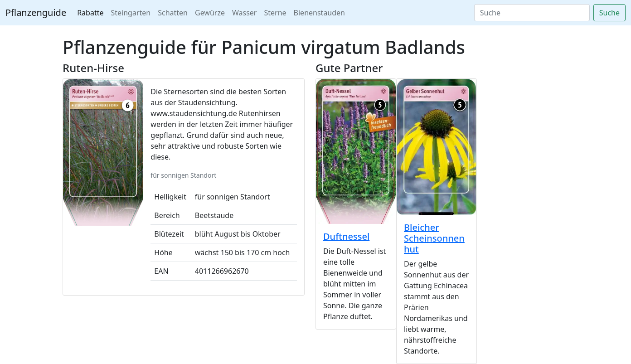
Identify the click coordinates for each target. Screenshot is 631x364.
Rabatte (90, 13)
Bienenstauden (319, 13)
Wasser (245, 13)
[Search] (532, 13)
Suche (609, 13)
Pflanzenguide (36, 12)
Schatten (173, 13)
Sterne (275, 13)
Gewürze (210, 13)
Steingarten (131, 13)
